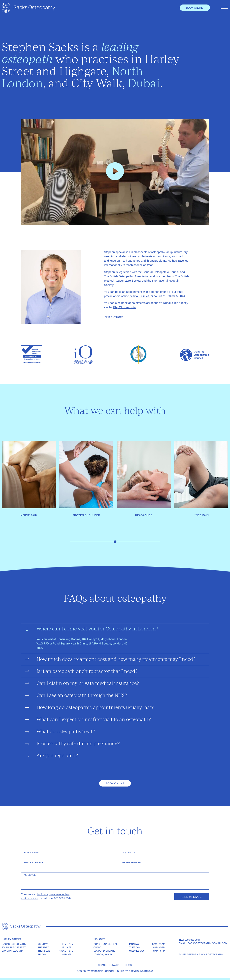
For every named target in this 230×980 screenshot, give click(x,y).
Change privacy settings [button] (115, 965)
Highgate (83, 72)
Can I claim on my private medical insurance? (88, 684)
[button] (115, 172)
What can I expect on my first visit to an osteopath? (94, 720)
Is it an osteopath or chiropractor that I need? (87, 672)
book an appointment (129, 292)
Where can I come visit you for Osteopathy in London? (97, 629)
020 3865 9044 (192, 940)
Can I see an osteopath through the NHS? (82, 696)
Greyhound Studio (141, 971)
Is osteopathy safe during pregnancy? (78, 744)
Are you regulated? (57, 756)
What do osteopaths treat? (66, 732)
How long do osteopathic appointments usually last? (95, 708)
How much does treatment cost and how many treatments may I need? (116, 660)
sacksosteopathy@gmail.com (207, 943)
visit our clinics (140, 296)
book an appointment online (53, 894)
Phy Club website (124, 307)
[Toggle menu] (224, 8)
